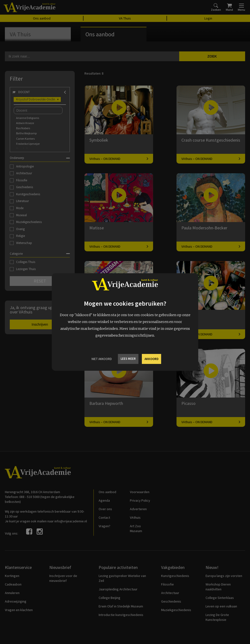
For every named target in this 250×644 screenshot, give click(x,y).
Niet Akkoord (102, 359)
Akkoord (151, 359)
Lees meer (128, 359)
